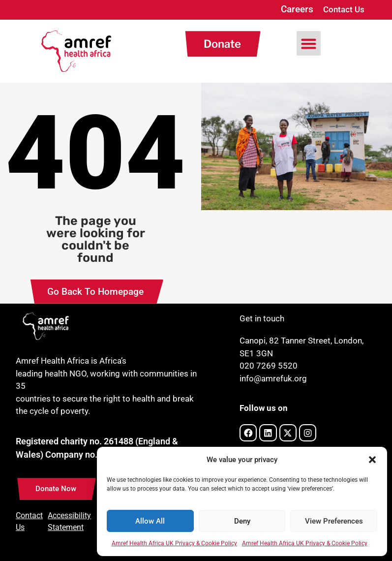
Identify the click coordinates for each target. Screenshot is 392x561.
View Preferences (334, 521)
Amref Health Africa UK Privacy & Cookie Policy (174, 543)
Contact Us (344, 9)
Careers (297, 9)
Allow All (150, 521)
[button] (372, 460)
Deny (242, 521)
